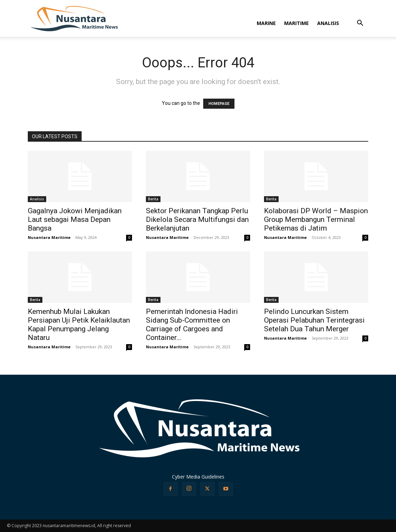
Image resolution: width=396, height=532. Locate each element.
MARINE (266, 23)
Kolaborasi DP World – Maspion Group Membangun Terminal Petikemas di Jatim (316, 219)
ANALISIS (328, 23)
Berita (153, 199)
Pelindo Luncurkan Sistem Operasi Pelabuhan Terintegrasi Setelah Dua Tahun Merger (314, 320)
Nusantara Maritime (49, 237)
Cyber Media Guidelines (198, 477)
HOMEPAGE (219, 104)
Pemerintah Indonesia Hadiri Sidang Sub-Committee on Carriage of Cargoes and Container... (192, 325)
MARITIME (296, 23)
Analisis (37, 199)
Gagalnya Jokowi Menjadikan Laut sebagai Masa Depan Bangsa (75, 219)
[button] (360, 24)
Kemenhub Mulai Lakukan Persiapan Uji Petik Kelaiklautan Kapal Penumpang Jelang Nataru (79, 325)
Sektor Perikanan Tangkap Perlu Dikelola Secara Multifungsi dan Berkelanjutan (197, 219)
